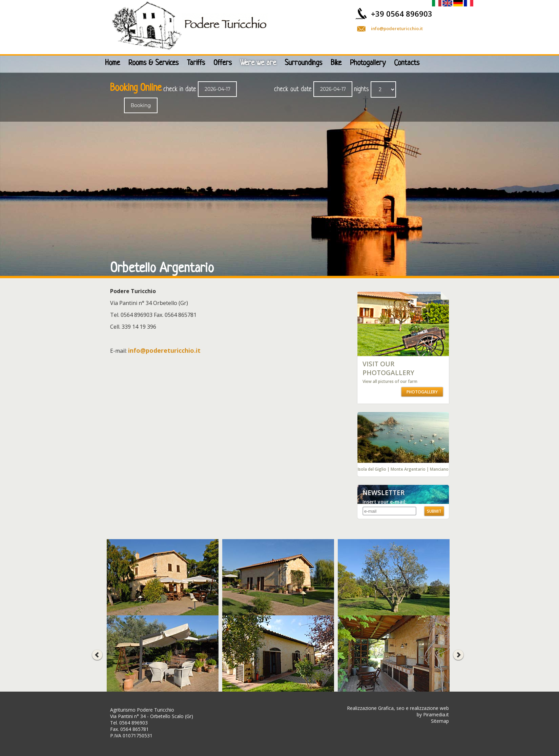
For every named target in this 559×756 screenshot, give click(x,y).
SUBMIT (434, 511)
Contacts (407, 63)
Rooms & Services (153, 63)
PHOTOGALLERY (422, 392)
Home (112, 63)
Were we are (258, 63)
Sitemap (440, 721)
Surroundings (303, 63)
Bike (336, 63)
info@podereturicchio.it (397, 28)
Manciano (439, 469)
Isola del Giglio (372, 469)
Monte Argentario (408, 469)
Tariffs (196, 63)
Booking (141, 105)
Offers (223, 63)
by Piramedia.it (433, 714)
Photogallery (368, 63)
